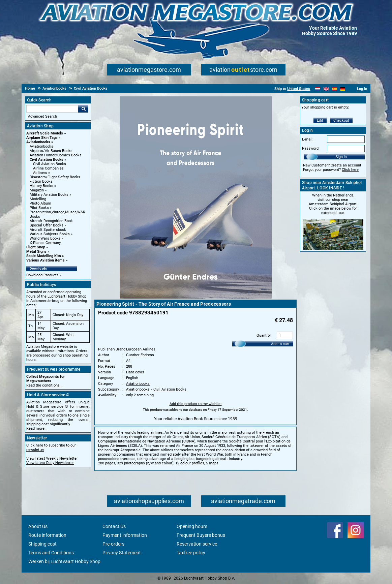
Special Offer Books (47, 225)
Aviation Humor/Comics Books (56, 155)
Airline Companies (48, 168)
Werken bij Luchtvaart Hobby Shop (64, 561)
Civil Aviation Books (47, 160)
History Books (41, 186)
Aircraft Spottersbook (48, 230)
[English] (326, 89)
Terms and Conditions (51, 553)
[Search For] (52, 109)
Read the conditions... (44, 385)
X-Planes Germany (45, 243)
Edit (320, 120)
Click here (350, 170)
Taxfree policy (191, 553)
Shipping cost (42, 544)
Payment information (125, 535)
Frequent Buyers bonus (201, 535)
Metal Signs (36, 252)
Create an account (346, 165)
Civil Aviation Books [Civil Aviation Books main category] (50, 164)
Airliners (40, 173)
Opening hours (192, 526)
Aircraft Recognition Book (51, 221)
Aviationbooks (38, 142)
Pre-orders (113, 544)
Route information (47, 535)
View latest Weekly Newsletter (52, 458)
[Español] (335, 89)
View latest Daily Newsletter (50, 463)
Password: (311, 148)
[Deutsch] (343, 89)
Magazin (37, 190)
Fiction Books (41, 181)
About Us (38, 526)
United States (299, 89)
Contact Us (114, 526)
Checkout (341, 120)
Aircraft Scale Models (45, 133)
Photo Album (40, 203)
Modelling (38, 199)
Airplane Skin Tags (42, 138)
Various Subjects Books (50, 234)
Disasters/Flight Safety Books (55, 177)
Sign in (341, 157)
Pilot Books (39, 208)
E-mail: (308, 139)
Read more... (37, 428)
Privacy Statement (122, 553)
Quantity (264, 335)
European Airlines (141, 349)
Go (83, 109)
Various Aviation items (46, 260)
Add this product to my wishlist (196, 404)
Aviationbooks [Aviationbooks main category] (41, 146)
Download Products (42, 275)
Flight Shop (36, 247)
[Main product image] (196, 297)
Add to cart (280, 344)
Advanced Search (42, 116)
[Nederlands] (318, 89)
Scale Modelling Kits (44, 256)
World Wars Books (45, 238)
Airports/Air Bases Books (51, 151)
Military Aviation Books (49, 195)
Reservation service (197, 544)
